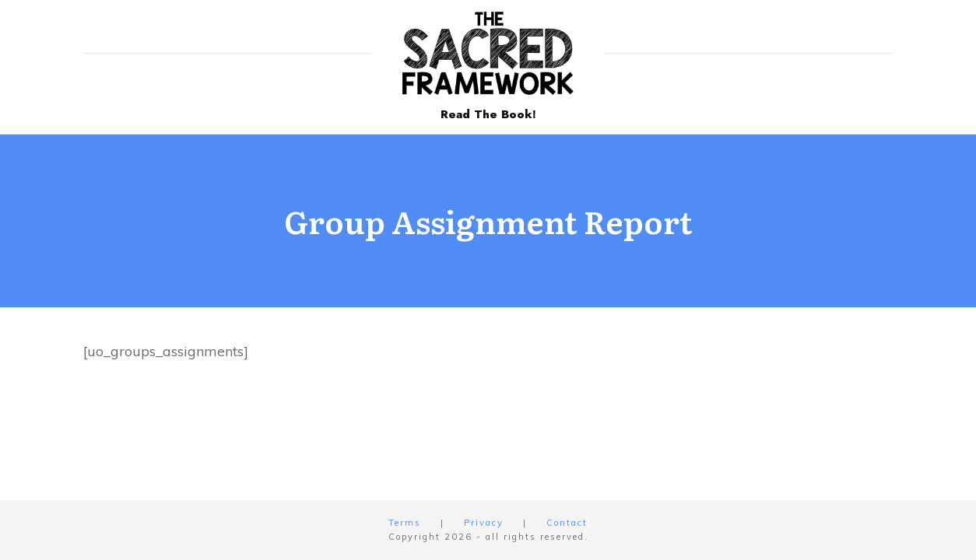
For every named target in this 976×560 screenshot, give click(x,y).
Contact (567, 523)
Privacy (484, 523)
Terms (405, 523)
